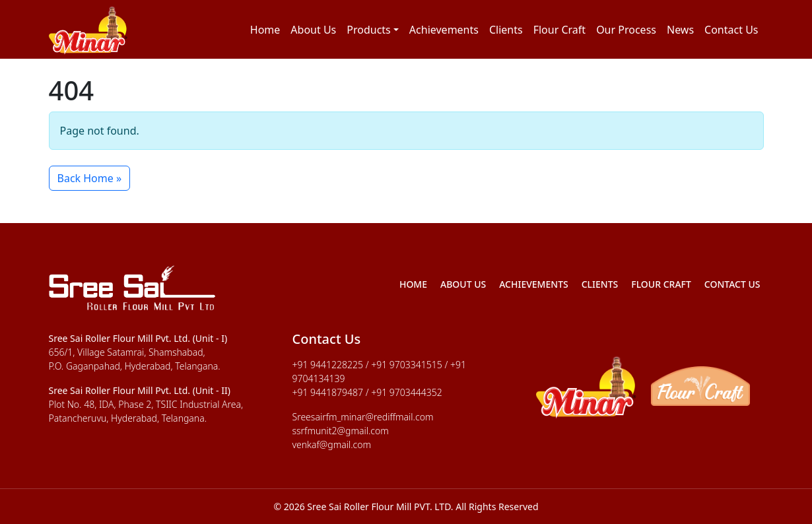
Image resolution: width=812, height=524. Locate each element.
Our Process (626, 30)
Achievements (444, 30)
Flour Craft (559, 30)
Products (369, 30)
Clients (506, 30)
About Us (313, 30)
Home (265, 30)
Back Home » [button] (90, 178)
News (680, 30)
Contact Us (731, 30)
